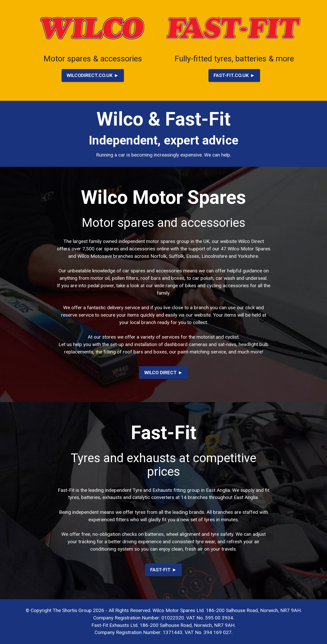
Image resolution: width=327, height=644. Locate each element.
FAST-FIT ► (163, 570)
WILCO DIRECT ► (164, 373)
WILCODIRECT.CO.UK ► (93, 75)
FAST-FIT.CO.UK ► (234, 75)
